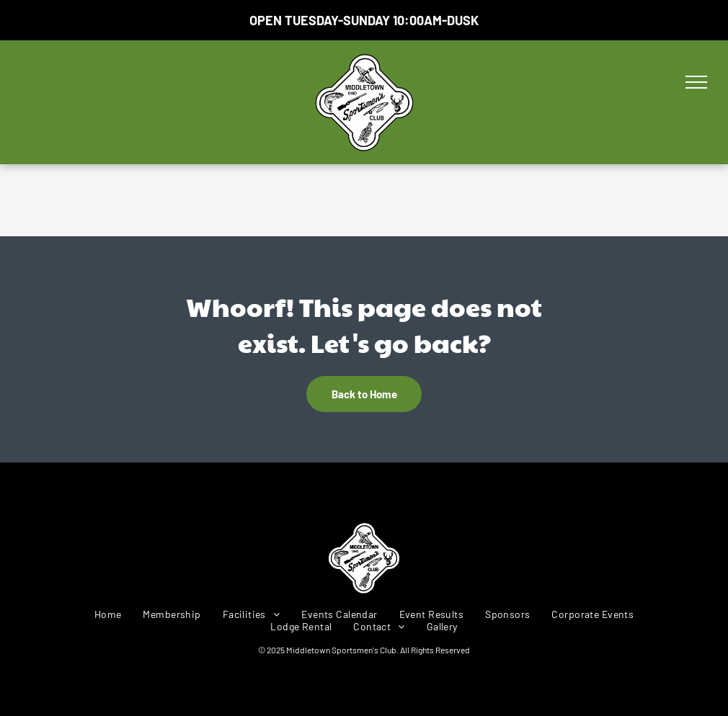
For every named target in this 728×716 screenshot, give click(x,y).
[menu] (696, 82)
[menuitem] (108, 614)
